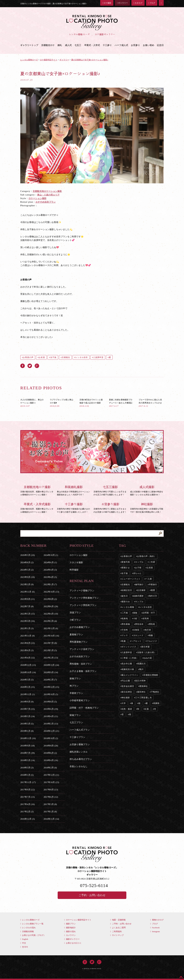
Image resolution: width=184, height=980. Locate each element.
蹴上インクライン (130, 675)
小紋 (135, 618)
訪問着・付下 (149, 613)
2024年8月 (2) (27, 562)
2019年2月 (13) (51, 724)
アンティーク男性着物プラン (84, 598)
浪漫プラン (75, 613)
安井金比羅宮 (128, 686)
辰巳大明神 (140, 681)
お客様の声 (28, 357)
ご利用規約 (116, 931)
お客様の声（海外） (147, 556)
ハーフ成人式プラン (80, 730)
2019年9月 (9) (27, 702)
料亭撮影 (74, 570)
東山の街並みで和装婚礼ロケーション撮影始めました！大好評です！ (74, 490)
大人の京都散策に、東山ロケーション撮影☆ (32, 403)
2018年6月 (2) (50, 753)
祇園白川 (141, 664)
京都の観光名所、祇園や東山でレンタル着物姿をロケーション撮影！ (37, 490)
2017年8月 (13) (51, 790)
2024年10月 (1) (51, 555)
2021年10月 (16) (51, 636)
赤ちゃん (137, 573)
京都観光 (66, 357)
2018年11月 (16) (28, 738)
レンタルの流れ (28, 928)
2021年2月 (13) (51, 658)
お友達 (42, 357)
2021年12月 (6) (51, 628)
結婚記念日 (127, 590)
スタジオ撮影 (76, 562)
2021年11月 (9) (27, 636)
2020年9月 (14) (51, 672)
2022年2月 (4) (50, 621)
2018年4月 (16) (51, 760)
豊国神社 (144, 686)
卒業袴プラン (76, 693)
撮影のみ (126, 602)
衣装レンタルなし (79, 766)
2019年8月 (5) (50, 702)
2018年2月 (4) (50, 768)
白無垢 (136, 630)
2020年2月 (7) (50, 680)
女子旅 (53, 357)
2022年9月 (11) (27, 599)
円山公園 (126, 681)
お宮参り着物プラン (80, 744)
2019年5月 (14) (27, 716)
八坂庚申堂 (98, 357)
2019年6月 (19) (51, 709)
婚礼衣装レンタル (79, 752)
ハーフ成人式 (121, 45)
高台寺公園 (127, 664)
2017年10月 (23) (51, 782)
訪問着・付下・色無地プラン (84, 708)
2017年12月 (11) (51, 775)
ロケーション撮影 (37, 198)
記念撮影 (141, 590)
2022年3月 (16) (27, 621)
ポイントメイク (129, 647)
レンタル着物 (128, 607)
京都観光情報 (27, 931)
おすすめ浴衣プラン (46, 202)
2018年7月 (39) (27, 753)
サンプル (139, 602)
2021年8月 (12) (27, 643)
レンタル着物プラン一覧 (32, 924)
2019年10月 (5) (51, 694)
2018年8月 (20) (51, 746)
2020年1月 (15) (27, 687)
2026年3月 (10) (27, 555)
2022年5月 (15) (27, 614)
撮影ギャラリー (72, 939)
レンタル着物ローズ (30, 920)
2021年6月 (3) (27, 650)
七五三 (78, 45)
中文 (23, 943)
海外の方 (153, 596)
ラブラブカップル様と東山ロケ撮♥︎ (62, 403)
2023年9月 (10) (27, 577)
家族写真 (126, 562)
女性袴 (146, 618)
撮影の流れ (70, 931)
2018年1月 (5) (27, 775)
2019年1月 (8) (27, 731)
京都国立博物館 (151, 675)
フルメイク (152, 641)
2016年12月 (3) (27, 819)
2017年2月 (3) (27, 812)
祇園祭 (156, 703)
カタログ (138, 3)
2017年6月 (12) (51, 797)
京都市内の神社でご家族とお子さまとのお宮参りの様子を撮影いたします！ (110, 507)
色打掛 (148, 630)
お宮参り (135, 45)
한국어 (24, 947)
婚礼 (60, 45)
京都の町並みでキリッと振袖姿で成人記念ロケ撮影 (91, 403)
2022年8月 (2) (50, 599)
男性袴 (152, 624)
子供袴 (125, 630)
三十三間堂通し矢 (143, 698)
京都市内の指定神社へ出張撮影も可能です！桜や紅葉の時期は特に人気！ (147, 507)
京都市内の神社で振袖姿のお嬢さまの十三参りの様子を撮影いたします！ (74, 507)
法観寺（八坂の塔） (147, 652)
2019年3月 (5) (27, 724)
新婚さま (126, 568)
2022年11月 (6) (27, 592)
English (24, 939)
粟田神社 (141, 692)
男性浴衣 (139, 624)
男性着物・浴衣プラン (81, 664)
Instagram (155, 931)
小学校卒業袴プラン (80, 700)
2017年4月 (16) (27, 804)
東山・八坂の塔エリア (48, 195)
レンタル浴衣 (82, 357)
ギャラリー (122, 3)
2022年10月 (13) (51, 592)
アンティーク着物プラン (82, 591)
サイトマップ (117, 935)
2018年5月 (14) (27, 760)
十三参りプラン (77, 737)
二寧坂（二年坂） (130, 658)
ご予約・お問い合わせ (92, 895)
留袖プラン (75, 715)
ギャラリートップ (29, 45)
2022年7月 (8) (27, 606)
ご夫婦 (152, 562)
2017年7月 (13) (27, 797)
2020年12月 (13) (28, 665)
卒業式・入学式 (92, 45)
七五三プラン (76, 722)
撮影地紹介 (70, 928)
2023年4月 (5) (50, 577)
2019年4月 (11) (51, 716)
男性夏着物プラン (79, 642)
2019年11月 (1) (27, 694)
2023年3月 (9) (27, 584)
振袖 (135, 613)
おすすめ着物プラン (80, 627)
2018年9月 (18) (27, 746)
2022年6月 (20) (51, 606)
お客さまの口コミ (73, 943)
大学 (124, 703)
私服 (124, 641)
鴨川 (141, 669)
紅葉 (147, 709)
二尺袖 (125, 613)
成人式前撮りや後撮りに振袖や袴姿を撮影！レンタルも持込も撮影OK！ (147, 490)
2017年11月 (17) (28, 782)
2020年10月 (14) (28, 672)
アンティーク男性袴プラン (83, 605)
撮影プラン (70, 924)
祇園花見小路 (128, 669)
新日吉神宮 (127, 692)
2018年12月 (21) (51, 731)
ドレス (125, 635)
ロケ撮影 (107, 3)
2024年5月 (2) (27, 570)
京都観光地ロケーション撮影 (47, 191)
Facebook (155, 928)
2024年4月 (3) (50, 570)
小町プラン (75, 620)
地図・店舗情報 (118, 920)
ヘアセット (136, 641)
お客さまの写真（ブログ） (33, 935)
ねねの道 (148, 658)
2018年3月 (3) (27, 768)
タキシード (138, 635)
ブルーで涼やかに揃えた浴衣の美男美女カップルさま (150, 403)
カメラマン (70, 935)
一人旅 (149, 579)
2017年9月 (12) (27, 790)
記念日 (160, 45)
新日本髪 (146, 647)
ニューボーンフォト (131, 579)
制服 (151, 635)
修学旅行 (139, 585)
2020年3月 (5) (27, 680)
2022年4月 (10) (51, 614)
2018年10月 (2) (51, 738)
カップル (139, 562)
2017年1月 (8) (50, 812)
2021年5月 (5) (50, 650)
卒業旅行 (153, 585)
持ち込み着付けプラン (81, 759)
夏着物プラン (76, 635)
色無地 (125, 618)
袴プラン (74, 686)
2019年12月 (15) (51, 687)
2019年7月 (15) (27, 709)
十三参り (107, 45)
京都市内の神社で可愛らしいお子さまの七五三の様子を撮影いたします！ (110, 490)
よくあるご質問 (118, 928)
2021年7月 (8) (50, 643)
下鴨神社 (155, 692)
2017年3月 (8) (50, 804)
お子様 (138, 568)
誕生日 (125, 596)
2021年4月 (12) (27, 658)
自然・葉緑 (127, 709)
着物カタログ (157, 920)
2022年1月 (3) (27, 628)
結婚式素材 (138, 596)
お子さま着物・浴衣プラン (83, 671)
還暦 (153, 590)
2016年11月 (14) (51, 819)
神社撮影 (126, 698)
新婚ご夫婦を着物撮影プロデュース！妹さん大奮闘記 (121, 403)
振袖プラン (75, 679)
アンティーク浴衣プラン (82, 649)
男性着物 (126, 624)
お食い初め (149, 45)
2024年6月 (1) (50, 562)
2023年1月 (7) (50, 584)
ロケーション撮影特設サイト (78, 920)
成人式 (68, 45)
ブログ (152, 3)
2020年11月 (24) (51, 665)
